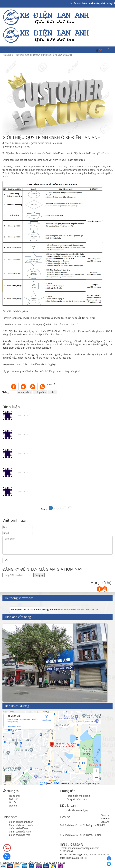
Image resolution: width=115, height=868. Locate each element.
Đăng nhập (101, 3)
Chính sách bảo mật (20, 835)
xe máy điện (24, 392)
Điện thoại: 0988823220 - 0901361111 (79, 610)
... (63, 508)
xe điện (52, 392)
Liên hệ (13, 806)
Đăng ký (111, 3)
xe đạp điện (40, 392)
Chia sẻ (51, 384)
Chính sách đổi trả (19, 828)
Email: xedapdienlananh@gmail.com (80, 848)
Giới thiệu (82, 3)
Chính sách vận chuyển (21, 825)
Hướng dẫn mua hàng (78, 796)
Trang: (45, 509)
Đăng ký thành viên (77, 799)
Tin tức (13, 802)
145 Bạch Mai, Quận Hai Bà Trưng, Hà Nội (34, 610)
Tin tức (73, 3)
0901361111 (77, 845)
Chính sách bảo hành (20, 832)
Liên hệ (91, 3)
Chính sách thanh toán (21, 822)
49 (68, 508)
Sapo (63, 863)
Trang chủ (14, 796)
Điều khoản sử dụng (77, 810)
